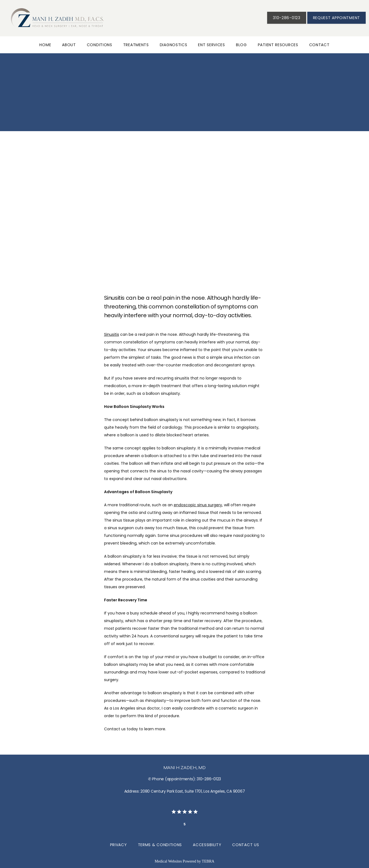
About (69, 45)
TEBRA (208, 861)
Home (45, 45)
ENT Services (211, 45)
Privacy (119, 845)
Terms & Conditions (160, 845)
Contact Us (246, 845)
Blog (241, 45)
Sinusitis (112, 334)
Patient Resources (278, 45)
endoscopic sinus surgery (198, 505)
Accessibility (207, 845)
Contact (319, 45)
